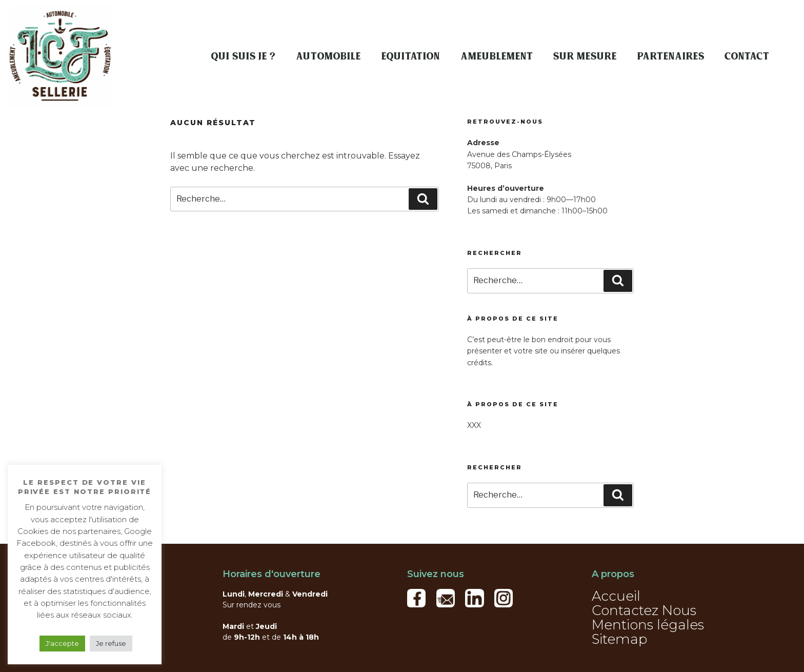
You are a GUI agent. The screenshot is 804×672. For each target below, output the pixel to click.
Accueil (616, 596)
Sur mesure (585, 56)
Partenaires (671, 56)
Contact (747, 56)
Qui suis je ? (244, 56)
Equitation (411, 56)
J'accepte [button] (62, 643)
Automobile (329, 56)
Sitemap (619, 639)
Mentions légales (648, 625)
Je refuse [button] (111, 643)
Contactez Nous (644, 610)
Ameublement (497, 56)
